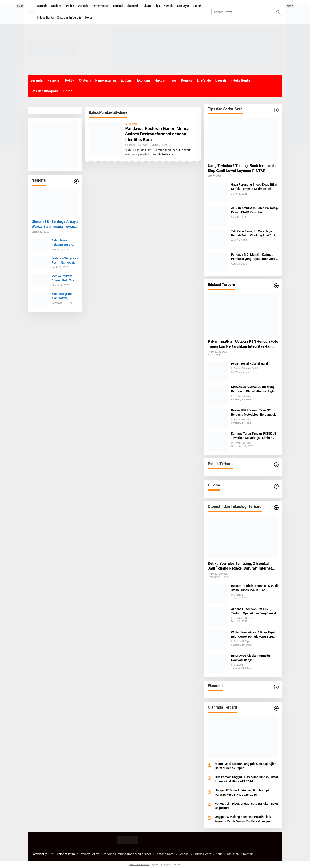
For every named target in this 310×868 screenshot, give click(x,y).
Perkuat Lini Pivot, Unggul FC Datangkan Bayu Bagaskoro (246, 806)
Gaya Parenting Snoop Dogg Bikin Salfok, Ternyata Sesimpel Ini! (254, 187)
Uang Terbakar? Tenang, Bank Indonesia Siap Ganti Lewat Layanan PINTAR (242, 168)
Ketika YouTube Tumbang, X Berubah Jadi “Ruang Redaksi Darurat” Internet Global (240, 566)
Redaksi (184, 854)
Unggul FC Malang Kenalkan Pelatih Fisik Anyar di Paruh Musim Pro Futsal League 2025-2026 (243, 819)
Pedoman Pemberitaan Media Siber (127, 854)
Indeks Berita (202, 854)
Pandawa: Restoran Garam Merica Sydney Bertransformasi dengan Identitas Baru (158, 134)
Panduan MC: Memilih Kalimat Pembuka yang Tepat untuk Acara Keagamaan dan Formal (254, 257)
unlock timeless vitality (140, 864)
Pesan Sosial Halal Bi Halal (250, 364)
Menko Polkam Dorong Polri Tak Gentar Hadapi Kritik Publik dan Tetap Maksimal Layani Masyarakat (64, 278)
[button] (278, 12)
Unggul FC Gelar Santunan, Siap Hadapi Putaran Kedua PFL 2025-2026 (242, 793)
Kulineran (131, 124)
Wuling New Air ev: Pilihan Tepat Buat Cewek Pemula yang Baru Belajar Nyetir (253, 635)
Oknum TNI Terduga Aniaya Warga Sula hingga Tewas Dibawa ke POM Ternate (55, 224)
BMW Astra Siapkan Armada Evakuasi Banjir (251, 658)
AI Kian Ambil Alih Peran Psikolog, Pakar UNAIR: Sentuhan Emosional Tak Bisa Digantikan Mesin (255, 210)
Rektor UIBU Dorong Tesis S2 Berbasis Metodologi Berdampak (254, 412)
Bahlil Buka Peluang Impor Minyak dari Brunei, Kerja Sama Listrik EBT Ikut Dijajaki (65, 243)
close (20, 6)
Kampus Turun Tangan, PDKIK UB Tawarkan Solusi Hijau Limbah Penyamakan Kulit (254, 436)
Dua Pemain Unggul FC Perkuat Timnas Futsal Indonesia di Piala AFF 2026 (246, 779)
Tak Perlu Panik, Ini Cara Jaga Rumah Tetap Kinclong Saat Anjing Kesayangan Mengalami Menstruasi (255, 234)
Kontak (248, 854)
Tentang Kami (165, 854)
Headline (130, 145)
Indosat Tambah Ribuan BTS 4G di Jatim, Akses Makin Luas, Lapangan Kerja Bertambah (254, 588)
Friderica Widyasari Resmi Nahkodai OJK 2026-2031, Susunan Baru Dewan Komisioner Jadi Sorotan (65, 261)
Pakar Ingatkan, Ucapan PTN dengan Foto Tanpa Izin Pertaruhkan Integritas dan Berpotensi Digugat (243, 344)
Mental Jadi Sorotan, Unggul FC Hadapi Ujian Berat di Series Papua (246, 766)
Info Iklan (232, 854)
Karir (219, 854)
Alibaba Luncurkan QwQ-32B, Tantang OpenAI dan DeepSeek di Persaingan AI (254, 611)
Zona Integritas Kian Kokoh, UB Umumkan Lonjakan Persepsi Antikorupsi (64, 296)
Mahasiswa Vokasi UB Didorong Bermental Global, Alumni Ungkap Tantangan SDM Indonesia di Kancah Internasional (254, 389)
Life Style (142, 145)
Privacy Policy (89, 854)
